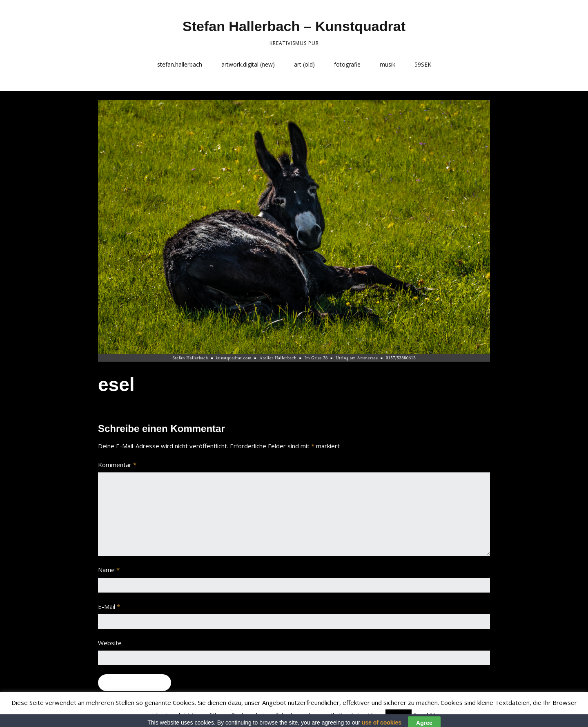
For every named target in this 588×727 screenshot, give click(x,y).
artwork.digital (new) (248, 64)
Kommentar (117, 465)
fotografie (347, 64)
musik (388, 64)
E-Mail (109, 606)
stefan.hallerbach (180, 64)
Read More (430, 715)
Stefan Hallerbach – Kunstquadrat (294, 26)
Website (110, 643)
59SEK (423, 64)
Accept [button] (399, 716)
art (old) (304, 64)
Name (109, 570)
